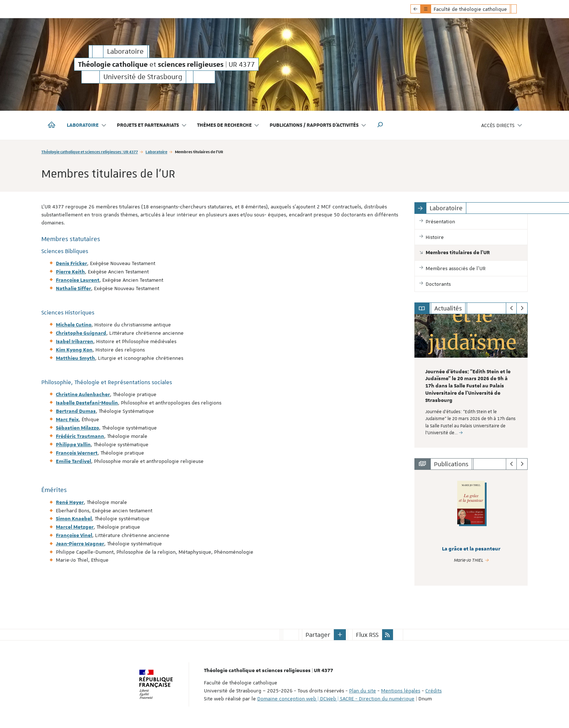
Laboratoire (156, 152)
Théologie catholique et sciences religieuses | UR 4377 (90, 152)
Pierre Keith (70, 272)
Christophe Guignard (81, 333)
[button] (380, 125)
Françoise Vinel (74, 536)
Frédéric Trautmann (80, 436)
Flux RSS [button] (367, 634)
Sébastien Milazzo (77, 428)
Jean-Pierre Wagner (80, 544)
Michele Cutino (74, 325)
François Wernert (77, 453)
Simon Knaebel (74, 519)
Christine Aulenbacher (83, 395)
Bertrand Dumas (76, 411)
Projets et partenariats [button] (152, 125)
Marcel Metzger (75, 527)
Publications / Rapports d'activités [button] (318, 125)
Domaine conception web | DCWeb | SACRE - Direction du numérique (336, 698)
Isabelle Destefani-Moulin (87, 403)
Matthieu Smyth (75, 358)
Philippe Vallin (73, 445)
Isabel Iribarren (75, 342)
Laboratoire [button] (87, 125)
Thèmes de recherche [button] (228, 125)
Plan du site (363, 690)
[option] (471, 381)
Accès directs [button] (502, 125)
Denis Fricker (71, 264)
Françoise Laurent (78, 280)
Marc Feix (67, 420)
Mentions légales (401, 690)
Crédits (433, 690)
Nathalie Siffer (73, 289)
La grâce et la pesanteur (471, 549)
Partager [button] (318, 634)
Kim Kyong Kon (74, 350)
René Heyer (70, 503)
